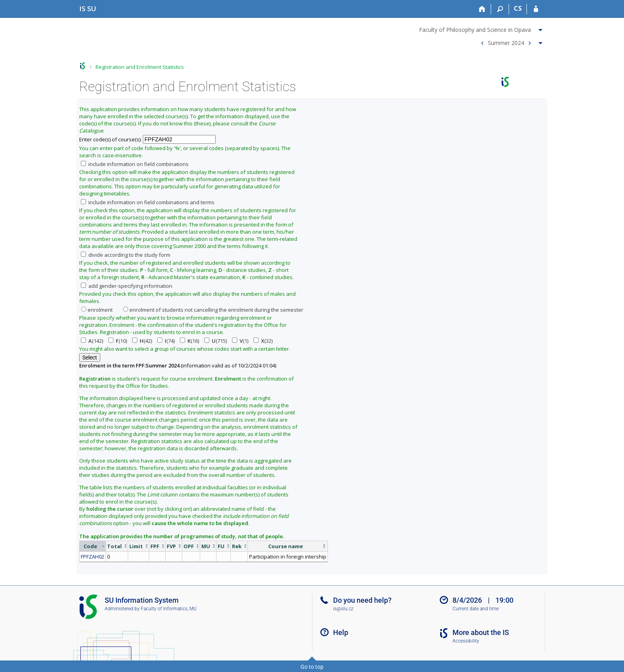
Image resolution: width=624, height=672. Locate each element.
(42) (142, 341)
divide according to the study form (126, 255)
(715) (215, 341)
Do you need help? (362, 600)
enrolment (97, 310)
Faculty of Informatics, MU (169, 609)
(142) (92, 341)
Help (341, 632)
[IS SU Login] (536, 9)
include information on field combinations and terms (148, 202)
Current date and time (476, 609)
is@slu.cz (343, 609)
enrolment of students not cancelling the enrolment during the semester (213, 310)
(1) (240, 341)
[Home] (482, 9)
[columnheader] (93, 546)
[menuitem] (482, 28)
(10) (118, 341)
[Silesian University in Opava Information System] (88, 9)
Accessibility (466, 641)
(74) (166, 341)
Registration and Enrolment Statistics (140, 67)
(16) (189, 341)
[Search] (500, 9)
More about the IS (481, 632)
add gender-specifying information (127, 286)
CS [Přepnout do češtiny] (518, 8)
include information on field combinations (135, 164)
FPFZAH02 (93, 557)
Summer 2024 (506, 42)
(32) (263, 341)
